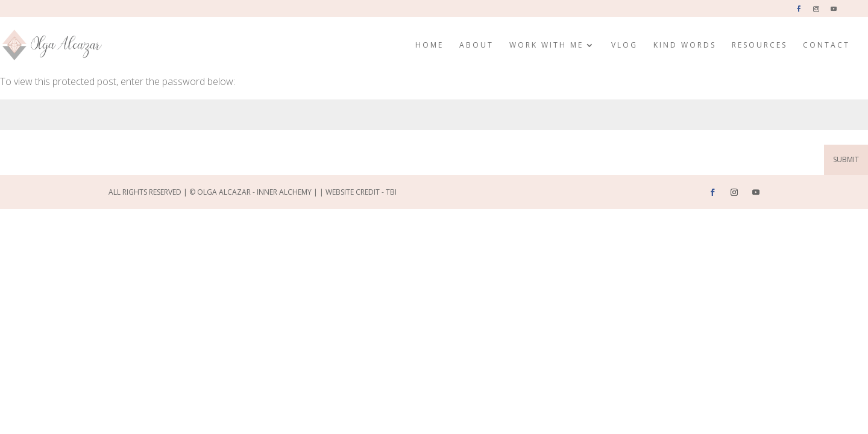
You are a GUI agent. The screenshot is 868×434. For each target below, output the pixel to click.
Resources (759, 46)
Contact (826, 46)
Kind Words (685, 46)
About (476, 46)
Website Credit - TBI (361, 192)
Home (429, 46)
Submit (846, 159)
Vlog (624, 46)
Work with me (546, 46)
